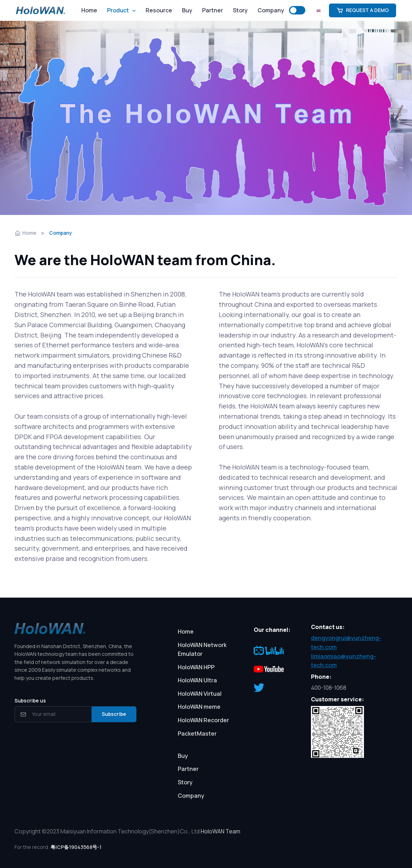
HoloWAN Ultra (197, 680)
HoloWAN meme (199, 707)
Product (118, 10)
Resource (159, 10)
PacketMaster (197, 734)
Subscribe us (30, 701)
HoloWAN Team (220, 831)
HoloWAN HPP (196, 667)
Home (89, 10)
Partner (213, 10)
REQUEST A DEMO (363, 10)
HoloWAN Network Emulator (202, 649)
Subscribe (114, 714)
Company (271, 10)
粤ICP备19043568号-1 (76, 847)
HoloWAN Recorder (203, 720)
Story (240, 10)
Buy (187, 10)
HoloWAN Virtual (200, 694)
